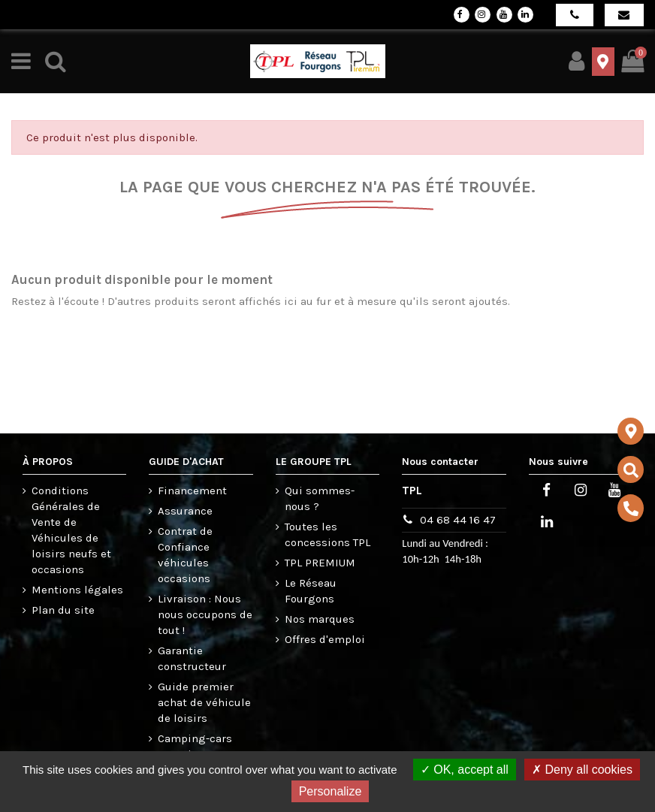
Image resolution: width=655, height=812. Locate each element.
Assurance (185, 511)
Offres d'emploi (325, 639)
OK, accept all (465, 770)
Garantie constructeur (192, 658)
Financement (192, 491)
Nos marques (320, 619)
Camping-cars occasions (195, 746)
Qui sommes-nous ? (320, 498)
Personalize (331, 791)
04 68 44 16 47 (458, 520)
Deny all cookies (582, 770)
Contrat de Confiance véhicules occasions (185, 555)
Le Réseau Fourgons (311, 591)
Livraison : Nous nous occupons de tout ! (205, 614)
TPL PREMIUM (320, 563)
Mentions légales (77, 590)
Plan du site (63, 610)
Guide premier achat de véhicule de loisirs (204, 702)
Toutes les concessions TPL (327, 534)
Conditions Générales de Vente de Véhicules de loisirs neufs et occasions (71, 530)
